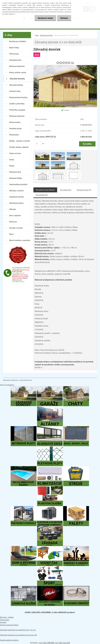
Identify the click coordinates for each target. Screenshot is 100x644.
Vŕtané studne (15, 122)
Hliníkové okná (15, 172)
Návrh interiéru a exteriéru (20, 240)
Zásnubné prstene (16, 203)
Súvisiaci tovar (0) (84, 190)
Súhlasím (64, 18)
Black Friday (14, 48)
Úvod (37, 35)
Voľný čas (13, 222)
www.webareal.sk (26, 380)
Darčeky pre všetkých (18, 41)
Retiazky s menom (17, 191)
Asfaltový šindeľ (41, 318)
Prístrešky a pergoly (17, 110)
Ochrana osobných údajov (9, 625)
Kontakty (3, 622)
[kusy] (38, 143)
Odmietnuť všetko (45, 18)
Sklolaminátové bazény (18, 97)
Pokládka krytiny (42, 326)
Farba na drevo (15, 153)
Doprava (38, 297)
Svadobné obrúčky (17, 197)
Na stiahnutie (66, 190)
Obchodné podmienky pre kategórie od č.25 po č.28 (18, 635)
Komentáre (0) (42, 195)
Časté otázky (5, 620)
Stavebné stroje (15, 128)
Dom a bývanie (15, 215)
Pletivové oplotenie (17, 116)
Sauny (12, 160)
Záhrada (13, 209)
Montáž (38, 289)
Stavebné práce (15, 60)
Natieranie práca (41, 311)
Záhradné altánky (16, 85)
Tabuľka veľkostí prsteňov (9, 640)
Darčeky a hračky (16, 228)
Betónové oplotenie (17, 66)
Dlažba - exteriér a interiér (20, 141)
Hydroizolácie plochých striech (18, 185)
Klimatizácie (14, 135)
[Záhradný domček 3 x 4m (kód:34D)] (65, 66)
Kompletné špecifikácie (45, 190)
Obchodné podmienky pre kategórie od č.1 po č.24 (18, 630)
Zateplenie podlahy (43, 340)
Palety (12, 166)
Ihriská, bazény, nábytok (19, 147)
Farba (37, 304)
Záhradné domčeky (17, 79)
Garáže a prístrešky (17, 104)
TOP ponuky (14, 54)
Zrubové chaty (15, 91)
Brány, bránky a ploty (18, 72)
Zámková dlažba (16, 178)
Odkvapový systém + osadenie (47, 333)
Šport (11, 234)
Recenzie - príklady (7, 617)
